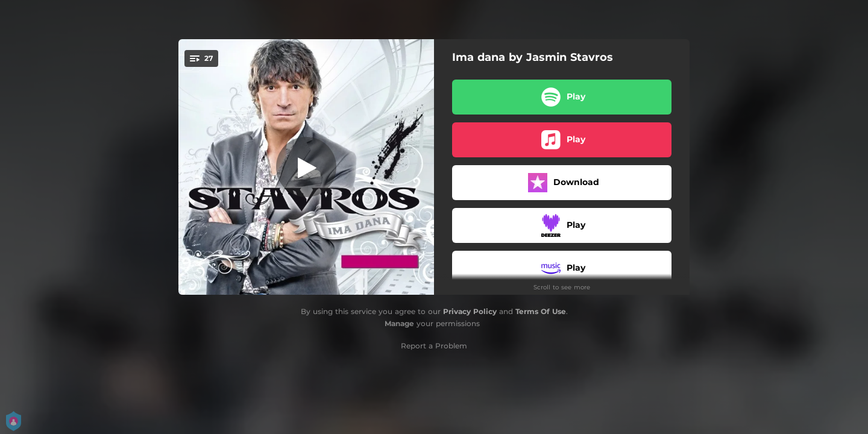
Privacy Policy (470, 311)
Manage (399, 323)
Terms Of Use (541, 311)
